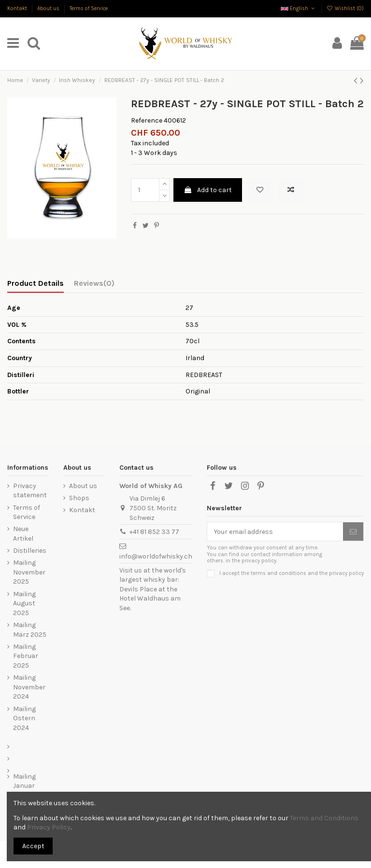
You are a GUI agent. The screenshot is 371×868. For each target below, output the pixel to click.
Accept (33, 846)
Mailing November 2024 (29, 687)
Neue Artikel (23, 534)
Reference (147, 120)
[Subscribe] (353, 532)
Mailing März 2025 (30, 630)
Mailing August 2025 (24, 603)
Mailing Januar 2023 (24, 786)
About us (49, 8)
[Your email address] (275, 532)
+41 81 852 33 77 (154, 532)
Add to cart (208, 190)
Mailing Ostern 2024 (24, 718)
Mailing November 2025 (29, 572)
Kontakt (18, 8)
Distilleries (30, 551)
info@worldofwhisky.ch (156, 556)
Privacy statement (30, 491)
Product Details (36, 283)
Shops (79, 498)
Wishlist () (345, 8)
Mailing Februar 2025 (26, 656)
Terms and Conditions (324, 818)
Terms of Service (89, 8)
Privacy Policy (49, 827)
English (299, 8)
